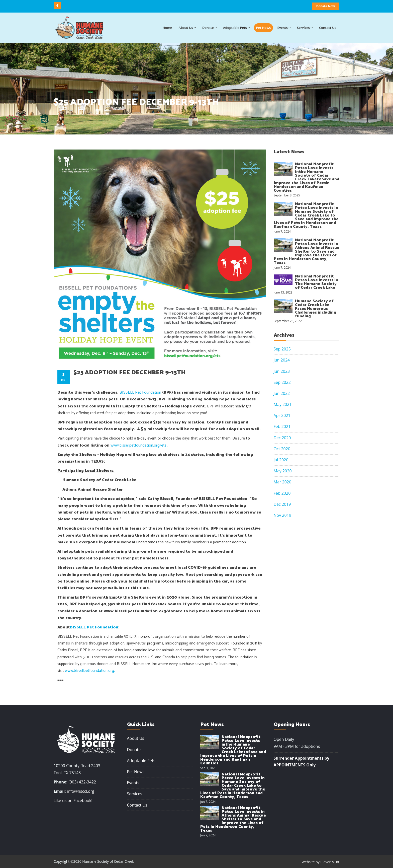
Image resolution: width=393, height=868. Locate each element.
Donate (209, 28)
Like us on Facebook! (73, 801)
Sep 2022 (282, 382)
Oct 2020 (282, 449)
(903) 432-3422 (82, 782)
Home (167, 28)
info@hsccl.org (81, 791)
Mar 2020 (283, 482)
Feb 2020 (282, 493)
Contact (328, 28)
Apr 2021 (282, 415)
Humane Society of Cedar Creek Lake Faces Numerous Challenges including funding (316, 309)
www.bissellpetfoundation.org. (90, 671)
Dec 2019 (282, 504)
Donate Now (326, 6)
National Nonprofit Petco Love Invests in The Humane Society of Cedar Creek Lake (317, 282)
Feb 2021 (282, 426)
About (187, 28)
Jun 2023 (282, 371)
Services (305, 28)
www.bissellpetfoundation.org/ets (138, 445)
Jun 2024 (282, 360)
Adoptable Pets (236, 28)
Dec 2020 (282, 438)
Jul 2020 (281, 460)
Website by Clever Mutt (320, 862)
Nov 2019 (282, 515)
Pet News (264, 28)
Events (284, 28)
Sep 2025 (282, 349)
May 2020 (283, 471)
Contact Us (137, 805)
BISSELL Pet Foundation (140, 392)
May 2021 (283, 404)
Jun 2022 (282, 393)
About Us (136, 738)
